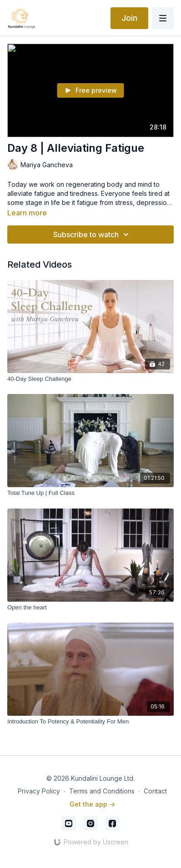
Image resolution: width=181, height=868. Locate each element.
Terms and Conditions (102, 791)
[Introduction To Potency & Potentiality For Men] (90, 722)
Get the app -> (92, 804)
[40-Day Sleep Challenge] (90, 379)
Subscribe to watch (92, 234)
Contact (155, 791)
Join (129, 18)
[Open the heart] (90, 608)
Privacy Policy (39, 791)
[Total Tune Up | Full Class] (90, 493)
